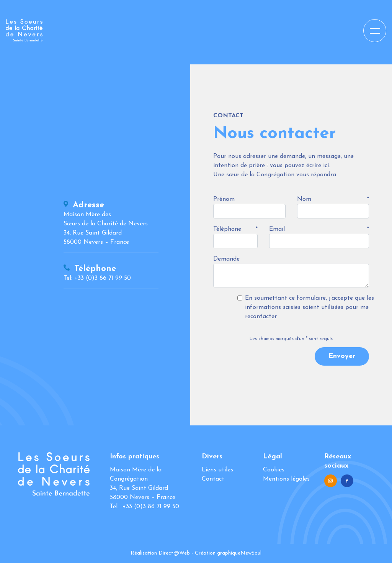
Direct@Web (174, 553)
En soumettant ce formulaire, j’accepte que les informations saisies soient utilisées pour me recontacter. (310, 307)
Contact (213, 479)
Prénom (224, 199)
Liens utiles (217, 470)
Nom (304, 199)
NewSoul (251, 553)
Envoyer (342, 356)
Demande (226, 259)
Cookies (274, 470)
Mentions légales (286, 479)
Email (277, 229)
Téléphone (227, 229)
